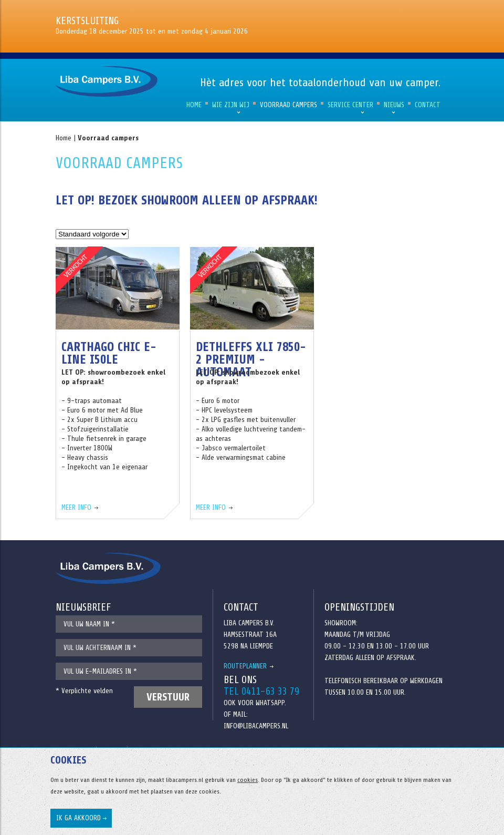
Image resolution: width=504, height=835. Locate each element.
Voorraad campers (288, 105)
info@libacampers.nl (256, 726)
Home (194, 105)
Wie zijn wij (231, 105)
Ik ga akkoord (78, 818)
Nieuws (394, 105)
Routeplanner (245, 666)
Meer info (76, 507)
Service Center (350, 105)
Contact (428, 105)
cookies (248, 780)
